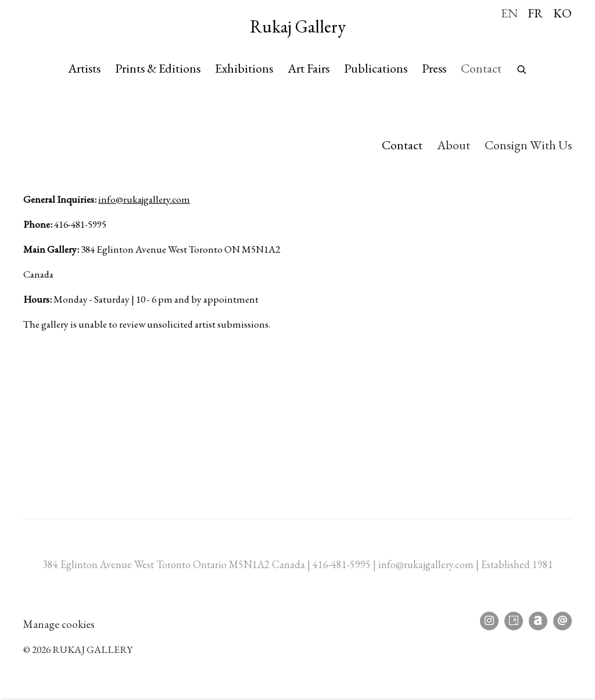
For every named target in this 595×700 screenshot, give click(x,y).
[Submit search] (522, 67)
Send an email (562, 621)
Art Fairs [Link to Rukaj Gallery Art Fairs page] (309, 68)
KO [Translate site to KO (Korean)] (562, 13)
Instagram (489, 621)
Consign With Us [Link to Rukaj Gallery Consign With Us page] (528, 145)
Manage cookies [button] (59, 624)
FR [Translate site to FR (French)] (535, 13)
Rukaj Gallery (298, 27)
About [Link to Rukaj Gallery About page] (454, 145)
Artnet (538, 621)
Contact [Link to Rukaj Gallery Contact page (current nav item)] (481, 68)
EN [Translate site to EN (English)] (509, 13)
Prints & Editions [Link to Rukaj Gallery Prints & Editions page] (158, 68)
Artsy (514, 621)
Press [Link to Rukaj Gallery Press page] (434, 68)
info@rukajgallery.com (144, 199)
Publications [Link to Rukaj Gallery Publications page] (376, 68)
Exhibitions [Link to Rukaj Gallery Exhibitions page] (244, 68)
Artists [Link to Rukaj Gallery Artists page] (84, 68)
